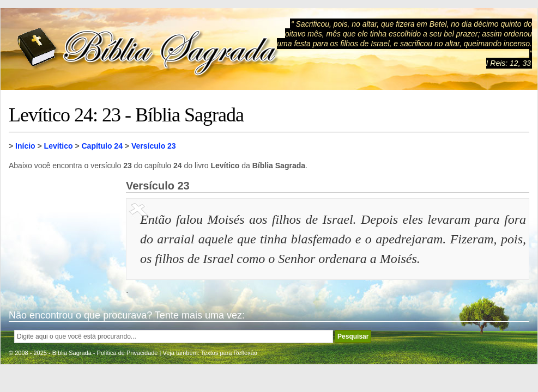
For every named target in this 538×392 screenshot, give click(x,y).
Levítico (59, 146)
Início (25, 146)
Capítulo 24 (102, 146)
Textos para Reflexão (229, 353)
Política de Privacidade (128, 353)
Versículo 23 (154, 146)
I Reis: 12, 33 (509, 63)
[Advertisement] (63, 234)
